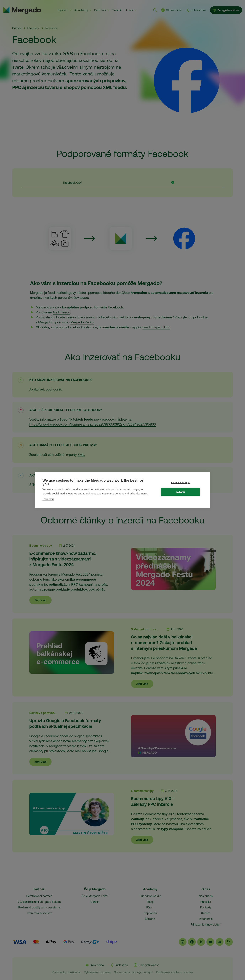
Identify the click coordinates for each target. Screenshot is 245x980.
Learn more (48, 499)
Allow (181, 492)
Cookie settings (181, 482)
